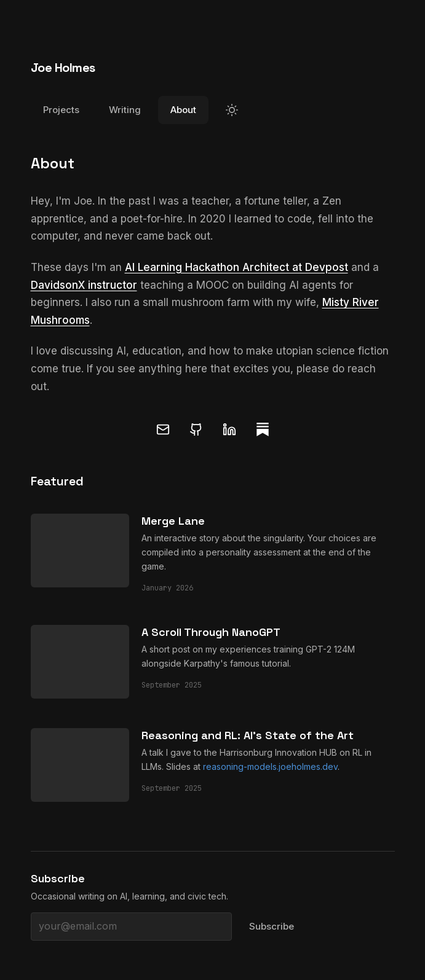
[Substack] (263, 429)
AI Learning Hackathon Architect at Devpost (236, 267)
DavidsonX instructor (84, 285)
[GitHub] (196, 429)
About (183, 110)
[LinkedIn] (229, 429)
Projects (61, 110)
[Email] (163, 429)
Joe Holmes (63, 68)
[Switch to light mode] (232, 110)
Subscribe (272, 926)
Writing (125, 110)
